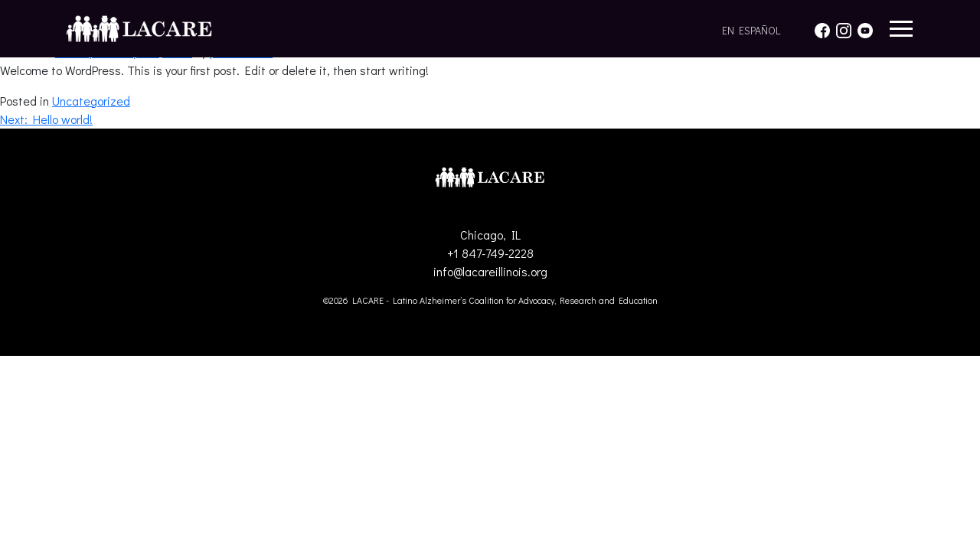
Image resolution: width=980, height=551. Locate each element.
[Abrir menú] (901, 29)
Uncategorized (91, 101)
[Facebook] (822, 28)
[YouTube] (865, 28)
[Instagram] (844, 28)
